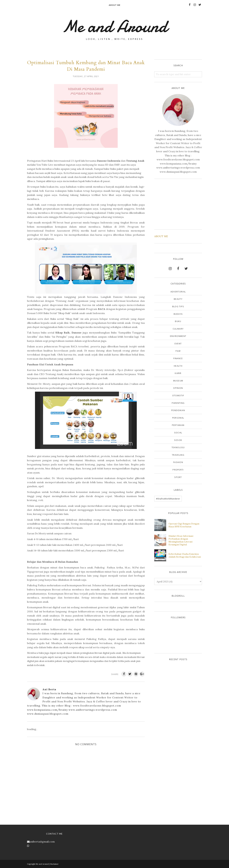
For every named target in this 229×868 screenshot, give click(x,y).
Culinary (178, 329)
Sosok (178, 440)
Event (178, 344)
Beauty (178, 299)
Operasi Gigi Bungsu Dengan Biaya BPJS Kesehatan (184, 525)
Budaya (178, 314)
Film (178, 351)
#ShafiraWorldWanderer (168, 499)
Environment (178, 336)
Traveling (178, 455)
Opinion (178, 388)
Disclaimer (54, 864)
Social (178, 433)
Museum (178, 381)
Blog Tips (178, 306)
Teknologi (178, 447)
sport (178, 477)
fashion (178, 462)
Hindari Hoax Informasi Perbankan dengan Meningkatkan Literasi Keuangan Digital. (181, 540)
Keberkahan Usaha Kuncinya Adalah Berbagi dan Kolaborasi (185, 555)
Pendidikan (178, 410)
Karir (178, 373)
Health (178, 366)
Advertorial (178, 292)
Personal (178, 418)
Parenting (178, 403)
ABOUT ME (161, 236)
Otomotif (178, 395)
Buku (178, 321)
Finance (178, 358)
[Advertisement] (178, 204)
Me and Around (115, 26)
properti (178, 470)
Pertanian (178, 425)
